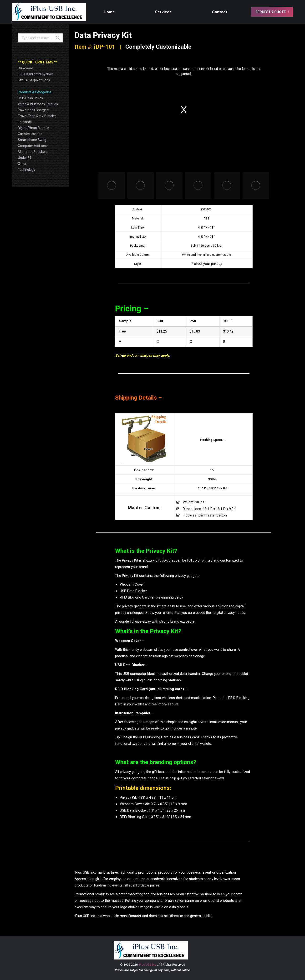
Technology (27, 170)
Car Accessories (30, 134)
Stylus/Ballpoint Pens (34, 80)
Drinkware (25, 68)
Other (22, 164)
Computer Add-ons (32, 146)
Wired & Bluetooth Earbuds (38, 104)
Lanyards (25, 122)
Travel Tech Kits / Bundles (37, 116)
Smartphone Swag (32, 140)
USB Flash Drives (30, 98)
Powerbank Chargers (34, 110)
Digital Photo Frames (33, 128)
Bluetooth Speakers (33, 152)
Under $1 (25, 158)
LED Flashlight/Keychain (36, 74)
